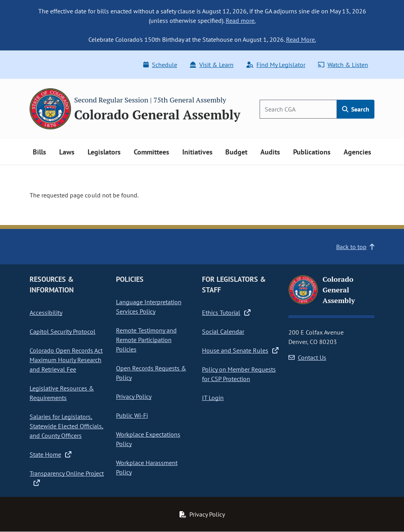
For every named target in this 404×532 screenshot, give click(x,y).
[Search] (298, 109)
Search (356, 109)
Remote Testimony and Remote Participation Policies (146, 340)
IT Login (213, 398)
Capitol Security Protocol (63, 331)
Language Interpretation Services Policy (149, 307)
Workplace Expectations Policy (148, 439)
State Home (50, 454)
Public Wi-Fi (132, 415)
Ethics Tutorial (226, 313)
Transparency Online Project (67, 478)
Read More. (301, 39)
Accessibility (46, 313)
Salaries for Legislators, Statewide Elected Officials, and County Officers (66, 426)
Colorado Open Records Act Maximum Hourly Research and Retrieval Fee (66, 360)
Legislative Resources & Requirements (62, 393)
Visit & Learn (212, 65)
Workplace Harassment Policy (147, 467)
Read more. (241, 20)
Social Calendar (223, 331)
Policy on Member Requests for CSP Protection (239, 374)
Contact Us (307, 357)
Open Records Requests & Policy (151, 373)
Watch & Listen (343, 65)
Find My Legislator (276, 65)
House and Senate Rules (240, 350)
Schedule (160, 65)
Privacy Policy (134, 396)
